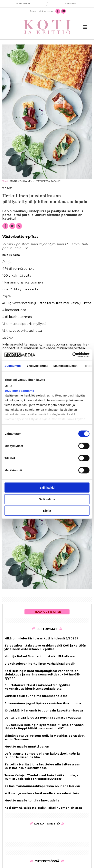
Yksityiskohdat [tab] (37, 366)
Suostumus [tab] (13, 366)
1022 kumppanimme (19, 390)
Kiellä (47, 511)
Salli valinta (47, 499)
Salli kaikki (47, 488)
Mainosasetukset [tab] (65, 366)
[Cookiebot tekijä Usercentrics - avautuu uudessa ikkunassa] (72, 355)
